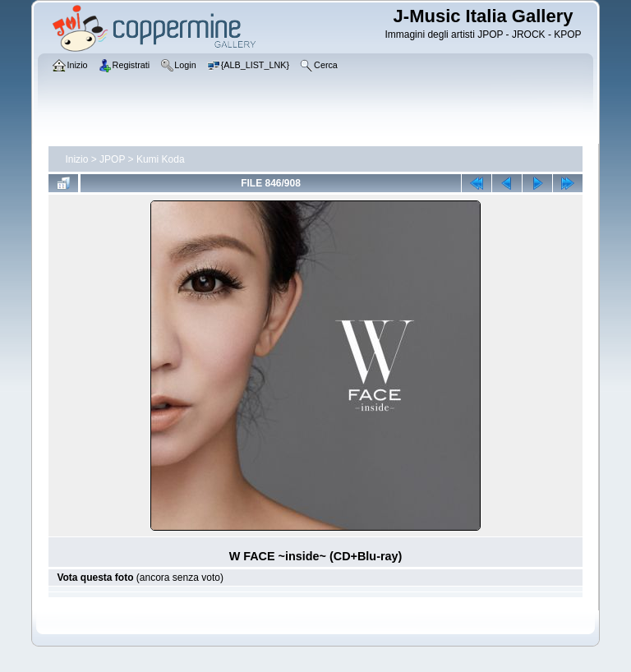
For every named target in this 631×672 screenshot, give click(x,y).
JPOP (112, 159)
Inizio (76, 159)
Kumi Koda (161, 159)
